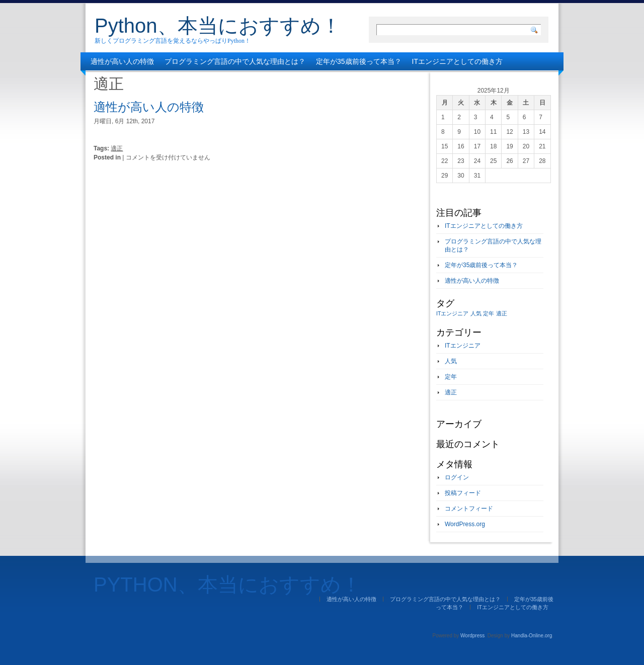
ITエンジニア (463, 346)
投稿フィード (463, 493)
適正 (117, 148)
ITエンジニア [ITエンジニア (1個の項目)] (452, 313)
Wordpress (472, 636)
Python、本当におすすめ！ (218, 26)
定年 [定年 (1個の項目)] (489, 313)
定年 (451, 377)
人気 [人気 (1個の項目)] (476, 313)
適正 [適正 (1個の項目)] (502, 313)
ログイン (457, 477)
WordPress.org (465, 524)
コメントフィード (469, 509)
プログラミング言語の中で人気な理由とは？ (235, 61)
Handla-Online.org (532, 636)
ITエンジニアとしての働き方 (457, 61)
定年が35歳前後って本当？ (359, 61)
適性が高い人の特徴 (122, 61)
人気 (451, 361)
